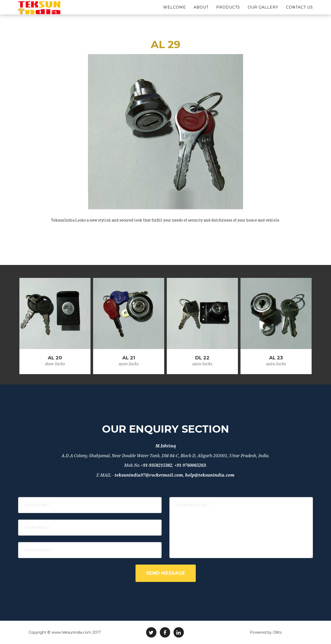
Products (228, 13)
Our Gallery (263, 13)
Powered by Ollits (266, 632)
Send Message (166, 573)
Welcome (175, 13)
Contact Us (299, 13)
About (201, 13)
